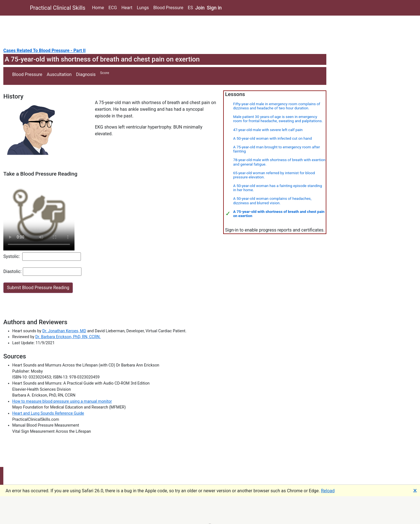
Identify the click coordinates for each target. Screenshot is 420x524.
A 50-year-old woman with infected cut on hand (273, 138)
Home (98, 8)
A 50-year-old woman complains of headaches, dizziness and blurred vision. (272, 201)
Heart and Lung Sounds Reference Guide (48, 413)
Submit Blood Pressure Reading (38, 288)
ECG (113, 8)
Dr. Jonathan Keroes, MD (64, 331)
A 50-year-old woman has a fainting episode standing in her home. (278, 188)
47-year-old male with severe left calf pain (268, 130)
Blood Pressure (168, 8)
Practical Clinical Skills (58, 8)
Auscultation (59, 74)
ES (191, 8)
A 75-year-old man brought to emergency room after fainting (277, 149)
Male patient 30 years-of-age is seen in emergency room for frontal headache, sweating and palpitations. (278, 119)
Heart (127, 8)
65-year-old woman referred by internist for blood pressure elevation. (274, 175)
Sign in (214, 8)
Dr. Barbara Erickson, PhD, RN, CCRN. (68, 337)
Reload (328, 491)
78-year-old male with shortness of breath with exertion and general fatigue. (279, 162)
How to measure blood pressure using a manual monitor (62, 401)
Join (200, 8)
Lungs (143, 8)
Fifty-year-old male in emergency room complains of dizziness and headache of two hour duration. (277, 106)
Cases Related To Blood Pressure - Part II (44, 51)
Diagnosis (86, 74)
